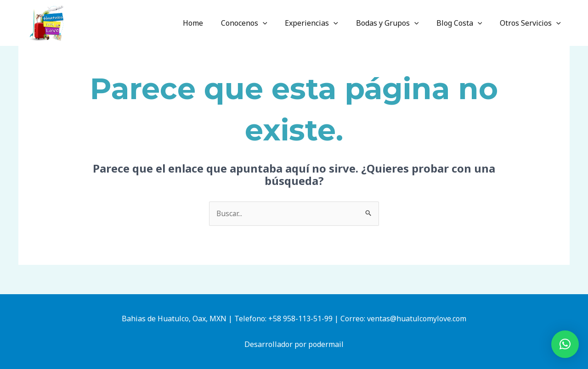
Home (210, 23)
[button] (565, 344)
